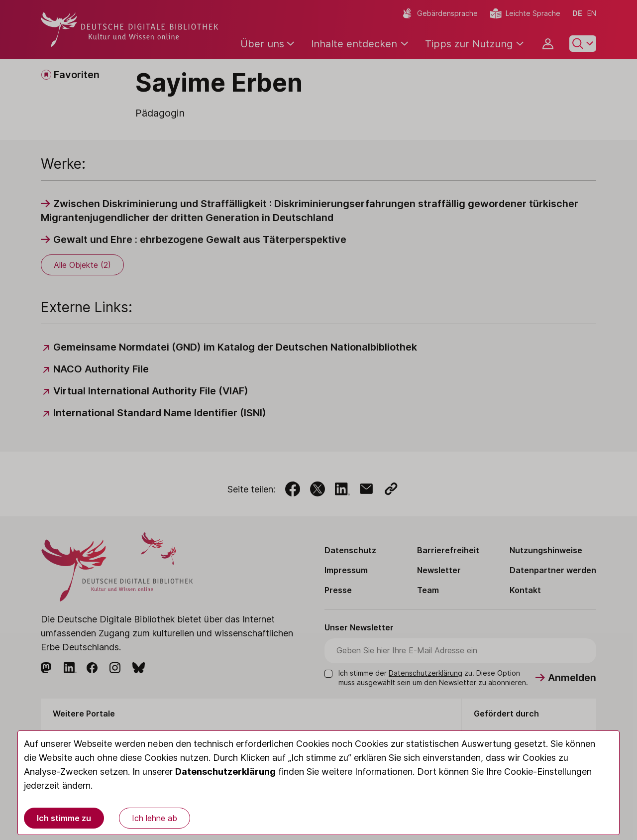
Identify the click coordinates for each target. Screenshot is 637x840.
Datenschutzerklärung (225, 772)
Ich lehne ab (155, 818)
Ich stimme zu (64, 818)
